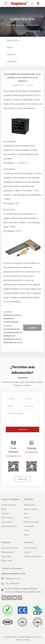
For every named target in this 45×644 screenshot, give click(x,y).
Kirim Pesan (23, 429)
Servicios (28, 542)
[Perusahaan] (31, 406)
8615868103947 (32, 452)
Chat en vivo (23, 479)
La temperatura (29, 526)
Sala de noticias (13, 40)
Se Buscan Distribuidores (33, 556)
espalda (32, 328)
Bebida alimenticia (8, 552)
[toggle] (6, 3)
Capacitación (12, 61)
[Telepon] (14, 406)
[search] (32, 3)
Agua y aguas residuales (10, 548)
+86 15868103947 (12, 584)
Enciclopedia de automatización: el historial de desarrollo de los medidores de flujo (13, 336)
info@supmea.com (13, 456)
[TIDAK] (14, 399)
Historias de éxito (7, 518)
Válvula (27, 531)
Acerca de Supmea (10, 499)
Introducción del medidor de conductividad (12, 319)
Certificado (5, 513)
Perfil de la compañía (9, 505)
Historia (4, 509)
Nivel (26, 513)
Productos (29, 499)
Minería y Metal (7, 561)
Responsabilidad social (9, 526)
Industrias (6, 542)
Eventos (10, 47)
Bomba (26, 535)
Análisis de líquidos (31, 509)
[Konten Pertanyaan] (22, 418)
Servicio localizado (30, 548)
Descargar (27, 552)
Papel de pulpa (6, 556)
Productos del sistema (31, 522)
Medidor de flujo (30, 505)
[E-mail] (31, 399)
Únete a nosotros (7, 522)
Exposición (11, 54)
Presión (27, 518)
